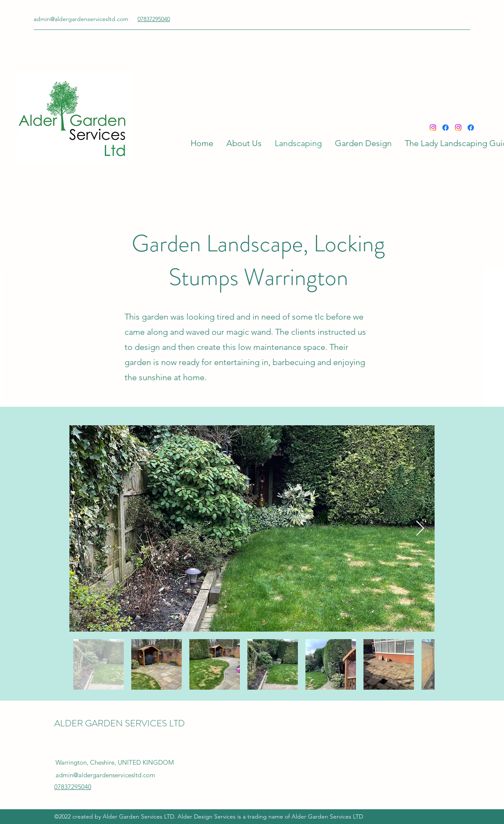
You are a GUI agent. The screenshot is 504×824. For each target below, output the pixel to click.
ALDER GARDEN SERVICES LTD (119, 723)
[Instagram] (433, 128)
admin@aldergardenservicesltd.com (81, 19)
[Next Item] (420, 529)
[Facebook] (446, 128)
